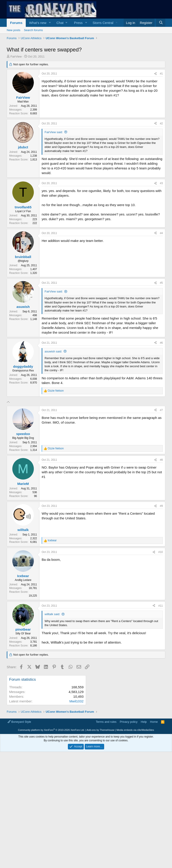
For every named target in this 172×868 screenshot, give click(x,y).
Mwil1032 (76, 701)
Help (144, 829)
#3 (161, 183)
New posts (14, 30)
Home (154, 829)
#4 (161, 233)
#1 (161, 74)
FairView (16, 57)
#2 (161, 124)
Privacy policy (129, 829)
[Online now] (23, 625)
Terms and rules (106, 829)
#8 (161, 460)
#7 (161, 410)
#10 (161, 552)
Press (78, 23)
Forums (16, 23)
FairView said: (54, 132)
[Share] (155, 74)
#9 (161, 506)
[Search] (161, 23)
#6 (161, 343)
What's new (38, 23)
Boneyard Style (19, 829)
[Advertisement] (129, 709)
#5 (161, 283)
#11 (161, 606)
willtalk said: (52, 614)
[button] (50, 23)
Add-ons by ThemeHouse (101, 837)
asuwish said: (53, 351)
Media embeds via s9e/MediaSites (135, 837)
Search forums (33, 30)
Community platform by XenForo (51, 837)
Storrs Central (103, 23)
